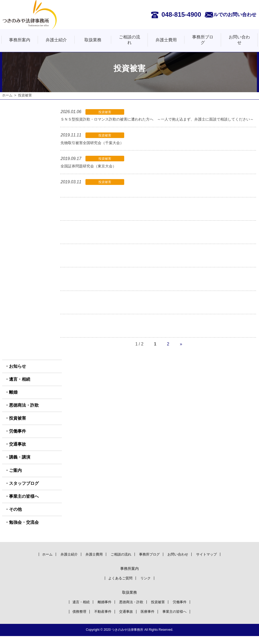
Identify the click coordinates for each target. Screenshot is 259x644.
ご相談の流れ (129, 40)
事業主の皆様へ (24, 504)
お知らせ (18, 374)
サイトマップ (215, 561)
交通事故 (18, 452)
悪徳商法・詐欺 (24, 413)
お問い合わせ (239, 40)
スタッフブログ (24, 491)
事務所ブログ (203, 40)
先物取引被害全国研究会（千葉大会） (94, 150)
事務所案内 (20, 40)
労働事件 (18, 439)
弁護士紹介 (56, 40)
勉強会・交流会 (24, 530)
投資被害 (18, 426)
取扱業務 (93, 40)
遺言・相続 (20, 387)
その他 (15, 517)
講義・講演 (20, 465)
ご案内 (15, 478)
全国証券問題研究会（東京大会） (90, 174)
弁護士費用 (166, 40)
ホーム (7, 95)
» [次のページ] (181, 351)
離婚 (13, 400)
